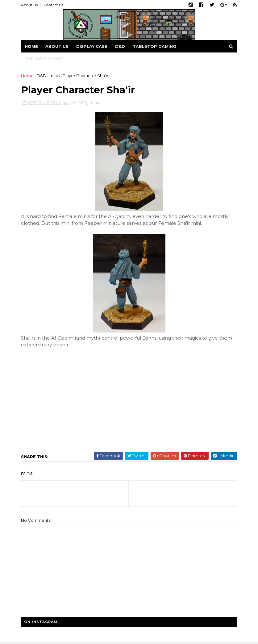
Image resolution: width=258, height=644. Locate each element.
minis (54, 76)
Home (31, 46)
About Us (29, 5)
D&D (120, 46)
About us (57, 46)
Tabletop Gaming (154, 46)
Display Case (92, 46)
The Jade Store (44, 59)
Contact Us (53, 5)
